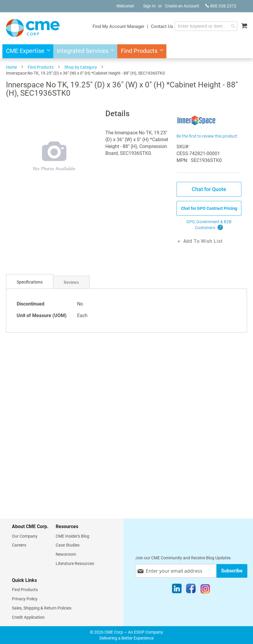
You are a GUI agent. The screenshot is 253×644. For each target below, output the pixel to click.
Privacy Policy (25, 599)
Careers (19, 545)
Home (11, 67)
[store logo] (33, 28)
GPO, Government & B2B (209, 225)
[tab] (30, 282)
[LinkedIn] (177, 590)
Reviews (71, 282)
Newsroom (66, 554)
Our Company (25, 536)
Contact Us (162, 26)
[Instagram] (205, 590)
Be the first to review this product (207, 136)
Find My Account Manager (118, 26)
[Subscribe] (232, 571)
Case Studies (68, 545)
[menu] (127, 51)
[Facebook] (191, 590)
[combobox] (206, 26)
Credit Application (28, 617)
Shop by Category (81, 67)
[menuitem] (26, 51)
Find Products (41, 67)
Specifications (30, 282)
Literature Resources (75, 563)
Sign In (149, 6)
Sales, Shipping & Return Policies (42, 608)
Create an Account (182, 6)
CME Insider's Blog (72, 536)
